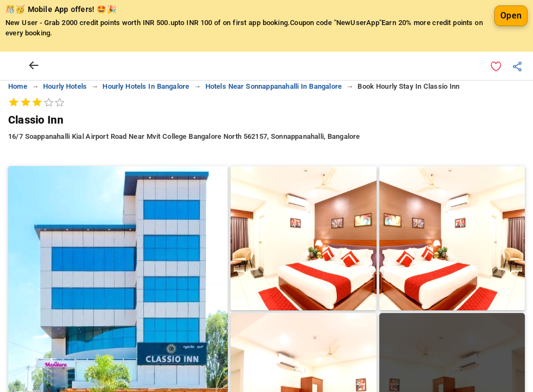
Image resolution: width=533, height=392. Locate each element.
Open (511, 16)
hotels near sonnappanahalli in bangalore (274, 86)
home (18, 86)
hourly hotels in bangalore (146, 86)
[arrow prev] (34, 66)
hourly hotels (65, 86)
